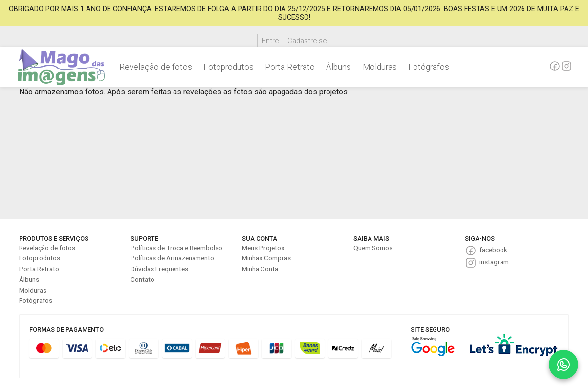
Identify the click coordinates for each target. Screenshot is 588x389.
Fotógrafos (429, 67)
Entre (270, 41)
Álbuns (338, 67)
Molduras (380, 67)
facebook (493, 250)
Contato (142, 279)
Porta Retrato (290, 67)
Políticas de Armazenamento (172, 258)
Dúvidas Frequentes (159, 269)
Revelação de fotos (156, 67)
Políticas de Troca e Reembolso (176, 248)
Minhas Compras (266, 258)
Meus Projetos (263, 248)
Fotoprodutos (229, 67)
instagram (494, 262)
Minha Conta (260, 269)
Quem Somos (373, 248)
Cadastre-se (307, 41)
